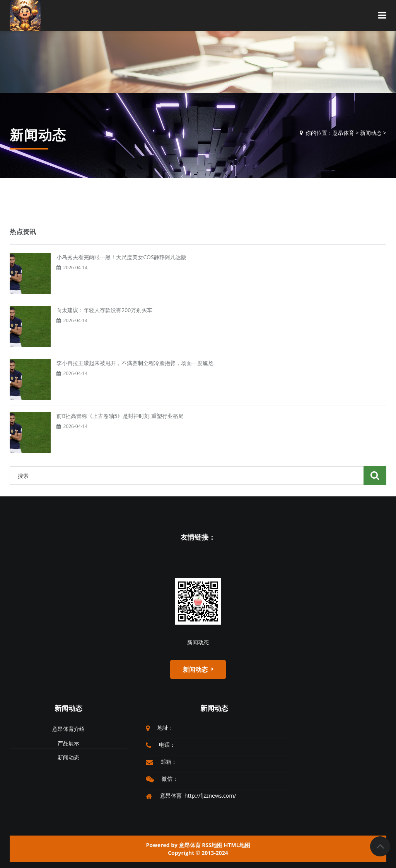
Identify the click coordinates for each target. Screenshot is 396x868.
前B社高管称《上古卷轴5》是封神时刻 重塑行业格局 (120, 416)
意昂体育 (343, 133)
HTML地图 (237, 845)
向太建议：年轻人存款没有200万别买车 (104, 310)
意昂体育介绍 (68, 729)
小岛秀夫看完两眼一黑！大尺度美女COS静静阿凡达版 (121, 257)
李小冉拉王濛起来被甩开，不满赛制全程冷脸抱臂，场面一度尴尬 (135, 363)
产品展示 (68, 743)
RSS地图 (212, 845)
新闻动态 (371, 133)
